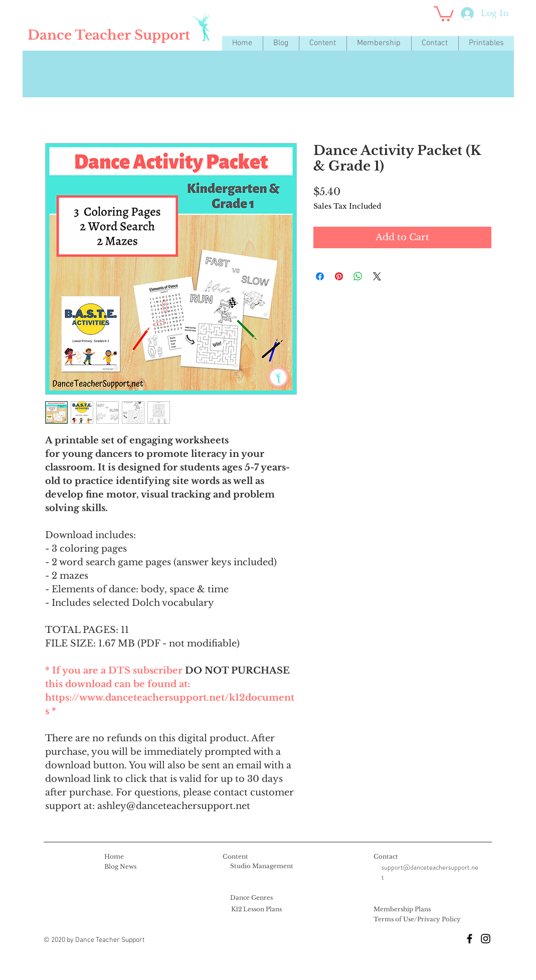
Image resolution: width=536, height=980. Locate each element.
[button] (323, 43)
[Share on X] (377, 276)
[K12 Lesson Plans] (256, 910)
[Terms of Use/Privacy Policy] (417, 920)
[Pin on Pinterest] (339, 276)
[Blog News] (120, 867)
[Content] (235, 857)
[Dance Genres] (251, 898)
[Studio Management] (262, 867)
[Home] (114, 857)
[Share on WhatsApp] (358, 276)
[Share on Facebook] (320, 276)
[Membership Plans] (402, 910)
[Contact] (386, 857)
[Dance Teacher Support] (109, 35)
